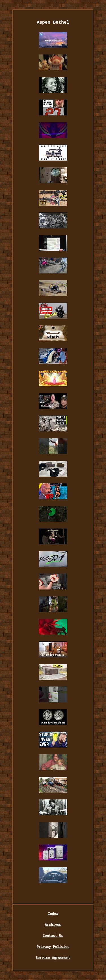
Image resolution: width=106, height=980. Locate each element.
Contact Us (53, 936)
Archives (53, 925)
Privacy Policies (53, 947)
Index (53, 914)
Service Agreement (53, 958)
